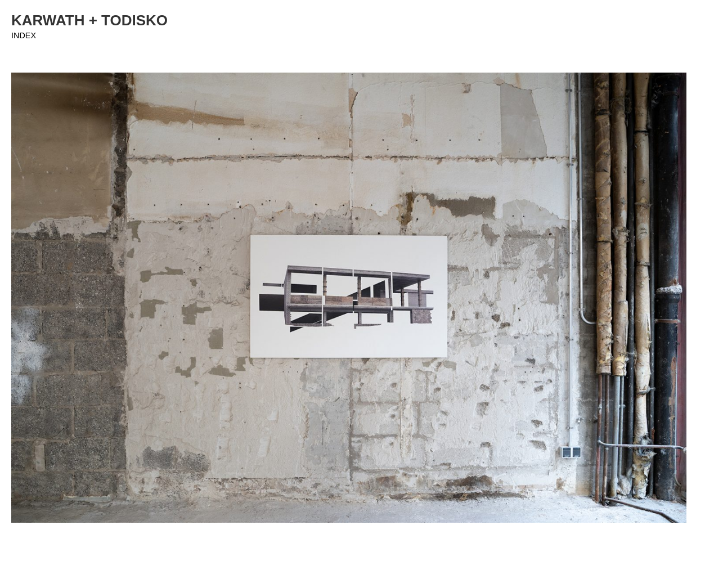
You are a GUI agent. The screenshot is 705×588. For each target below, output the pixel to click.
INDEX (24, 35)
